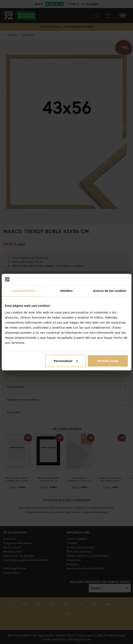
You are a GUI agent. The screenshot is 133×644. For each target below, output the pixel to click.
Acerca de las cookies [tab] (110, 291)
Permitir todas (108, 361)
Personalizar (66, 361)
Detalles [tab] (66, 291)
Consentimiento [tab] (23, 291)
